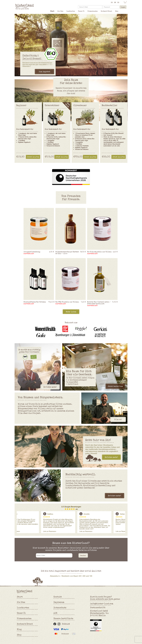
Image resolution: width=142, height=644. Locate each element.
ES (118, 2)
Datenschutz (60, 608)
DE (112, 2)
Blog (19, 629)
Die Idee (60, 11)
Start (52, 11)
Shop (117, 11)
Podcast (66, 624)
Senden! (83, 555)
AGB (55, 613)
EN (115, 2)
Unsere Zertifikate (63, 618)
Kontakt (58, 597)
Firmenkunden (93, 11)
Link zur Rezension (52, 531)
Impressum (59, 602)
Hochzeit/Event (106, 11)
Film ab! (118, 419)
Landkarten (71, 11)
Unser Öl (81, 11)
